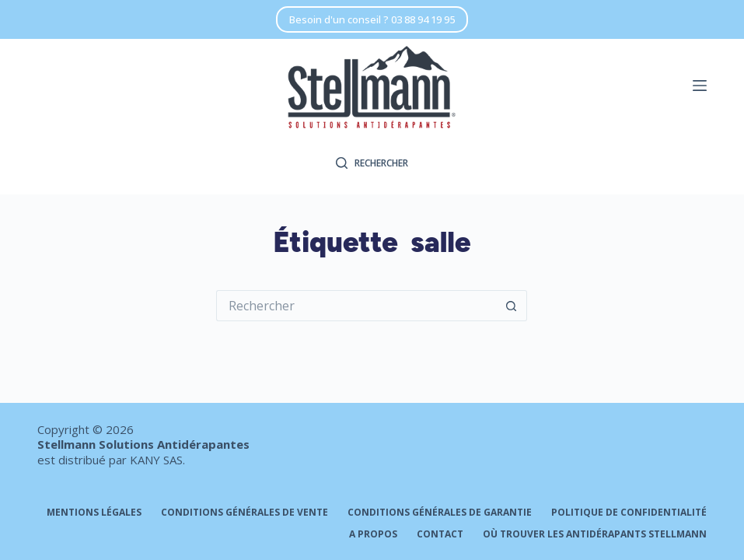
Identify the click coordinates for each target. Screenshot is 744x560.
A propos (373, 534)
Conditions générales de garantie (440, 513)
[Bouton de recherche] (512, 306)
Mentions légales (94, 513)
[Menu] (700, 86)
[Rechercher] (372, 163)
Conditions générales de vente (245, 513)
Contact (440, 534)
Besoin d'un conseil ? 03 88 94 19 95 (372, 19)
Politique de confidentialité (629, 513)
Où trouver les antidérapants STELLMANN (595, 534)
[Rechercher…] (356, 306)
